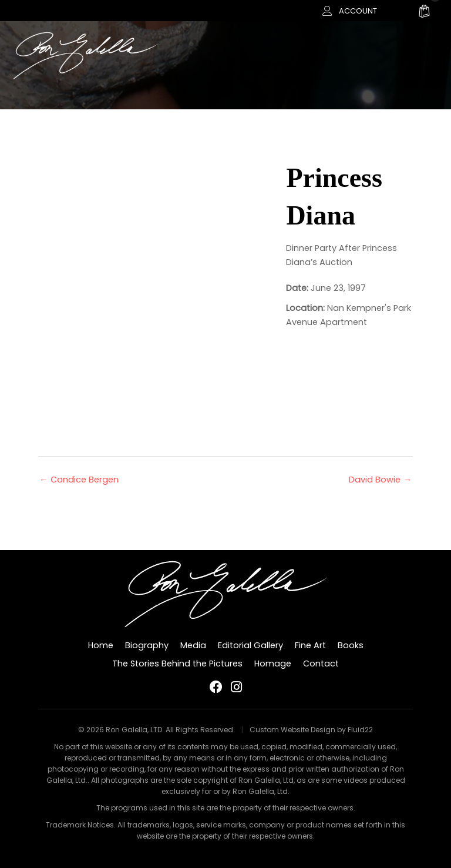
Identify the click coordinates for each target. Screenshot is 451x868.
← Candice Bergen (79, 480)
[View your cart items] (424, 13)
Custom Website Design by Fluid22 (311, 730)
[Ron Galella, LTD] (85, 55)
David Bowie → (380, 480)
